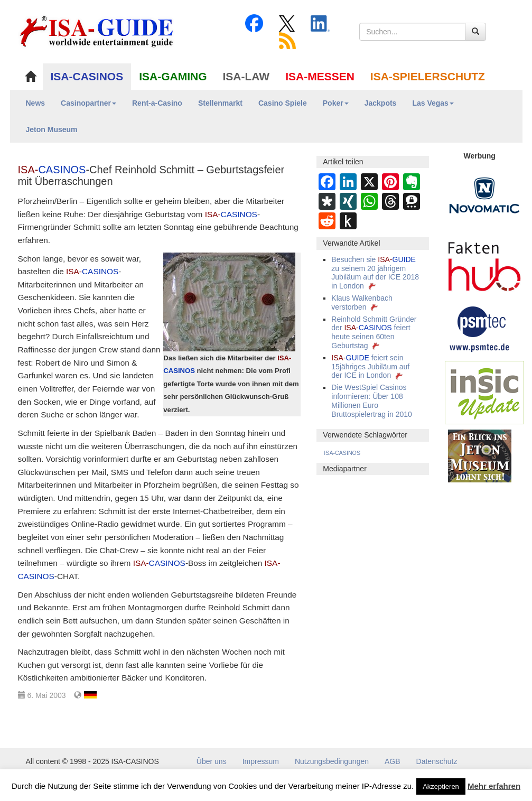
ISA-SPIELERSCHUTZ (428, 76)
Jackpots (381, 103)
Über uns (212, 761)
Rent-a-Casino (157, 103)
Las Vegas (433, 103)
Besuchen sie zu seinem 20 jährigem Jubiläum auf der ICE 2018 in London (375, 273)
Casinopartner (88, 103)
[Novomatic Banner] (484, 195)
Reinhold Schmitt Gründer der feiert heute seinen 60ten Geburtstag (374, 332)
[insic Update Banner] (484, 392)
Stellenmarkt (220, 103)
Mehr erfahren (494, 786)
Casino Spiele (283, 103)
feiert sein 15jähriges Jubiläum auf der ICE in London (370, 367)
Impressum (261, 761)
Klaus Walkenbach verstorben (362, 302)
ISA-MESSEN (320, 76)
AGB (393, 761)
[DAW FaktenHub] (484, 264)
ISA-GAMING (173, 76)
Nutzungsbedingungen (332, 761)
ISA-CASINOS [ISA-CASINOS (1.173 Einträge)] (342, 453)
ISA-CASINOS (87, 76)
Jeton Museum (52, 129)
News (36, 103)
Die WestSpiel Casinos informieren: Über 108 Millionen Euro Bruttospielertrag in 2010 (372, 400)
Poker (336, 103)
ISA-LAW (246, 76)
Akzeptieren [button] (441, 786)
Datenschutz (437, 761)
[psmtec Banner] (480, 328)
